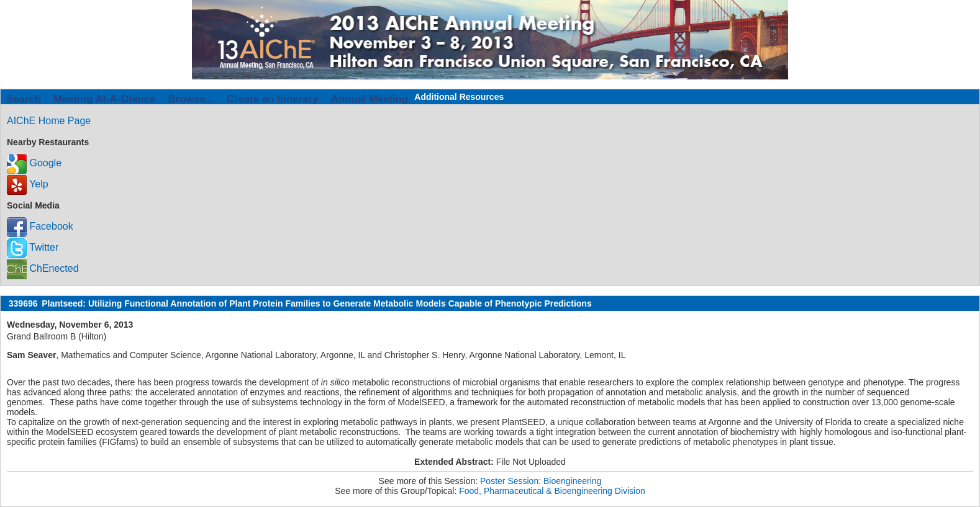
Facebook (40, 226)
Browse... (191, 99)
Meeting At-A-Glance (104, 99)
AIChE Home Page (49, 121)
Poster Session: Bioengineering (541, 481)
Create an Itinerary (272, 99)
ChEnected (43, 268)
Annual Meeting (369, 99)
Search (24, 99)
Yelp (28, 184)
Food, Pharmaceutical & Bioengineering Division (552, 491)
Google (34, 163)
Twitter (33, 247)
